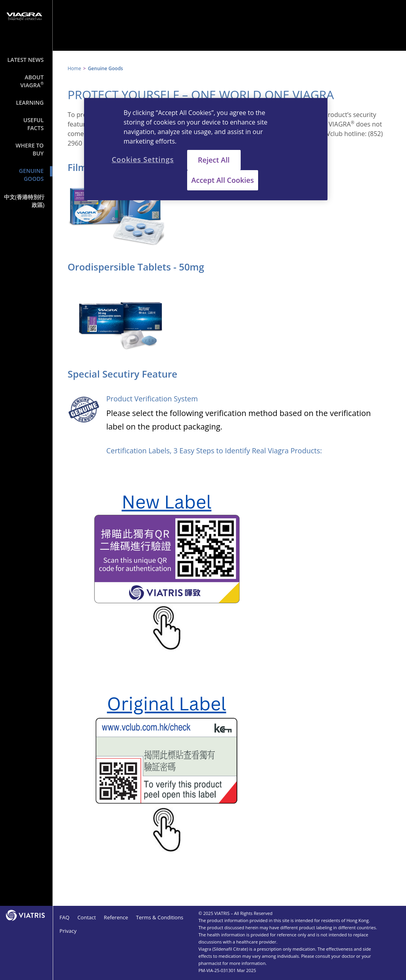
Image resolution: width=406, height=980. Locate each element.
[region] (206, 149)
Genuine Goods (31, 175)
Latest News (26, 60)
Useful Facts (34, 124)
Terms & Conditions (160, 917)
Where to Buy (30, 149)
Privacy (68, 931)
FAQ (64, 917)
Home (74, 68)
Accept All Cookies (223, 180)
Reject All (214, 160)
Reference (116, 917)
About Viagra (32, 81)
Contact (87, 917)
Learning (30, 103)
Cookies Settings (143, 159)
